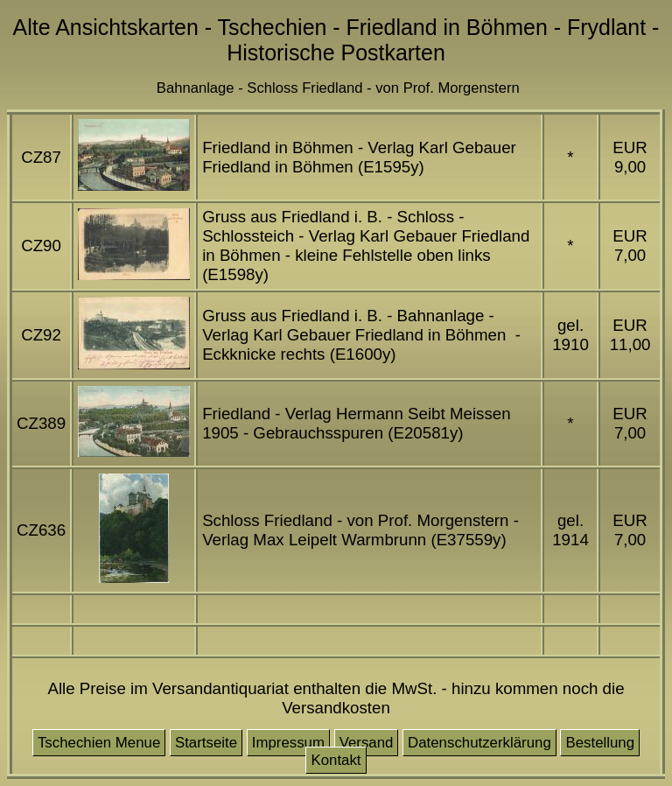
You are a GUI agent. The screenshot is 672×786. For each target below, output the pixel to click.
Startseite (206, 743)
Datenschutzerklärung (479, 743)
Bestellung (600, 743)
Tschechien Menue (99, 743)
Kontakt (336, 760)
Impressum (288, 743)
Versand (367, 743)
